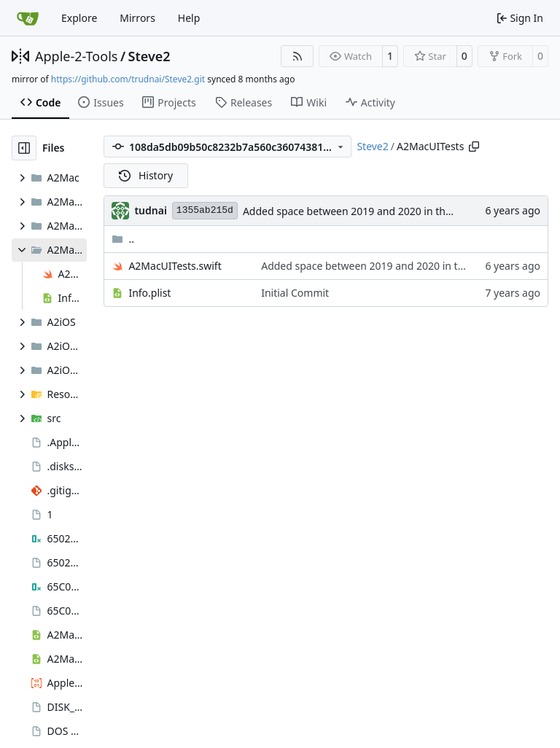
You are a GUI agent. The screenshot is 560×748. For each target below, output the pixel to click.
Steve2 (149, 56)
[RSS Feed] (297, 56)
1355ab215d (205, 210)
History (146, 175)
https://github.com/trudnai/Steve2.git (128, 79)
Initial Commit (295, 293)
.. (123, 239)
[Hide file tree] (24, 148)
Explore (79, 18)
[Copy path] (474, 147)
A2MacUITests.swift (175, 266)
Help (189, 18)
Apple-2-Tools (76, 56)
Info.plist (149, 293)
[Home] (28, 18)
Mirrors (137, 18)
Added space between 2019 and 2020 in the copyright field (383, 211)
